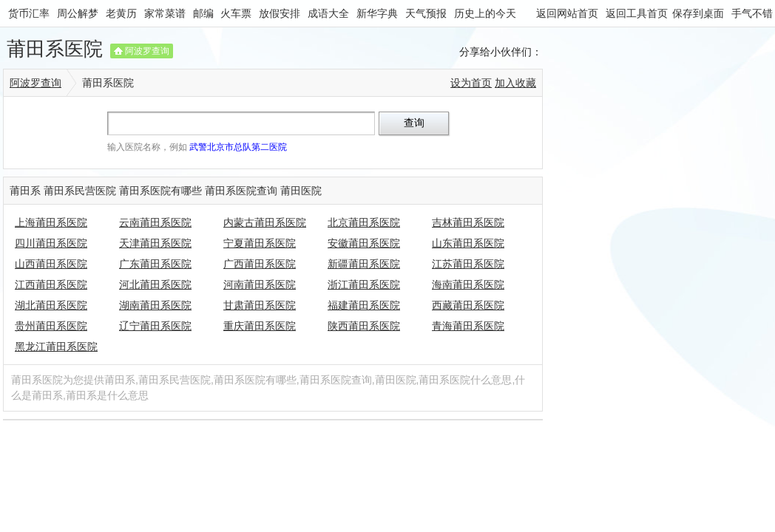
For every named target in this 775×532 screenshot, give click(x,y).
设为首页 (471, 83)
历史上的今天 (485, 13)
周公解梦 (78, 13)
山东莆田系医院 (468, 243)
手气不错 (752, 13)
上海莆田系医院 (51, 222)
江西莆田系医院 (51, 284)
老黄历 (121, 13)
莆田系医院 (55, 49)
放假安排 (280, 13)
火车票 (236, 13)
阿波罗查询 (147, 51)
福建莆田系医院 (364, 305)
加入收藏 (515, 83)
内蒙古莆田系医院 (265, 222)
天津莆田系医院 (155, 243)
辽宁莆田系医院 (155, 326)
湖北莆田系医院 (51, 305)
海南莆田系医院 (468, 284)
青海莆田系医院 (468, 326)
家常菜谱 (165, 13)
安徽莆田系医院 (364, 243)
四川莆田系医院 (51, 243)
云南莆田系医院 (155, 222)
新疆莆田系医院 (364, 264)
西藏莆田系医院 (468, 305)
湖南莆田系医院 (155, 305)
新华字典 (377, 13)
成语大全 (328, 13)
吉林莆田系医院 (468, 222)
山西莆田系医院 (51, 264)
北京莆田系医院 (364, 222)
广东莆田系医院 (155, 264)
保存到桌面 (698, 13)
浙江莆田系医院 (364, 284)
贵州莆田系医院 (51, 326)
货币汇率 (29, 13)
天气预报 (426, 13)
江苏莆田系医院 (468, 264)
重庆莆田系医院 (260, 326)
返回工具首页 (637, 13)
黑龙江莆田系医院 (56, 347)
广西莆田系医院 (260, 264)
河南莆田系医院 (260, 284)
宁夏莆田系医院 (260, 243)
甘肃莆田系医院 (260, 305)
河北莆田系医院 (155, 284)
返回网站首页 (567, 13)
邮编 (203, 13)
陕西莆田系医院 (364, 326)
